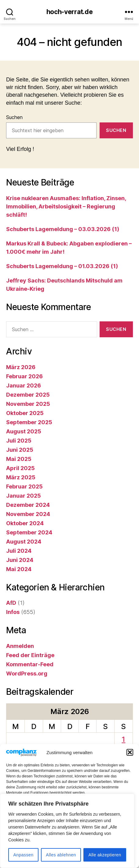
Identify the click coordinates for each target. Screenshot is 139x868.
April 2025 (20, 468)
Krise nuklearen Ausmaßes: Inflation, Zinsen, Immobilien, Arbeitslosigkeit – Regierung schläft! (66, 206)
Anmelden (20, 646)
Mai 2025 (19, 459)
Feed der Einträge (30, 655)
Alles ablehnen (61, 855)
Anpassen (23, 855)
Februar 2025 (24, 486)
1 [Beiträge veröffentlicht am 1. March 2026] (123, 739)
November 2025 (28, 404)
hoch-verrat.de (70, 12)
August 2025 (24, 431)
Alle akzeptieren (105, 855)
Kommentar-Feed (30, 664)
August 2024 (24, 542)
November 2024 (28, 514)
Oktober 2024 (25, 523)
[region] (67, 831)
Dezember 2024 (28, 505)
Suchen (14, 117)
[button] (130, 761)
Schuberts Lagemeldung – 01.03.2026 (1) (62, 266)
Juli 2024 (19, 551)
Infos (13, 612)
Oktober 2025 (25, 413)
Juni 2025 (20, 450)
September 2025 (29, 422)
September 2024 (29, 532)
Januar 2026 (24, 385)
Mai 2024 (19, 569)
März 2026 (21, 367)
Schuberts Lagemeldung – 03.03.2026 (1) (63, 229)
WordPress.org (27, 673)
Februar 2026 (24, 376)
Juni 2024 (20, 560)
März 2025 (21, 477)
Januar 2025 (24, 496)
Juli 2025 (19, 441)
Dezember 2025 (28, 395)
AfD (11, 603)
